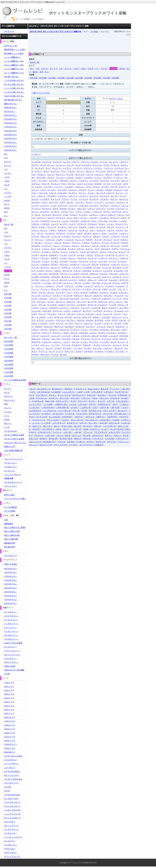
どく (97, 69)
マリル (66, 215)
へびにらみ (50, 435)
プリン (64, 171)
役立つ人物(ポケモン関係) (15, 527)
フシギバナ (57, 162)
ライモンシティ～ (11, 631)
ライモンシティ (11, 463)
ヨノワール (92, 302)
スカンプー (55, 289)
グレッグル (36, 295)
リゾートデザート (11, 764)
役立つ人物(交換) (11, 539)
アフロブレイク (80, 389)
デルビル (83, 227)
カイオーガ (54, 274)
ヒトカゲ (67, 162)
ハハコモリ (43, 323)
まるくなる (33, 438)
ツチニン (56, 246)
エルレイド (71, 302)
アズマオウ (52, 196)
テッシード (96, 339)
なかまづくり (72, 423)
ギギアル (123, 339)
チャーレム (125, 249)
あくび (33, 389)
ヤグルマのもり (11, 760)
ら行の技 (106, 78)
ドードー (107, 184)
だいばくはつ (58, 414)
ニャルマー (120, 286)
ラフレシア (122, 171)
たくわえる (70, 414)
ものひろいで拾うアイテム (15, 443)
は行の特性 (9, 361)
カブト (45, 202)
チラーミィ (47, 333)
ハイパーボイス (109, 426)
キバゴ (113, 342)
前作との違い (10, 495)
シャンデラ (105, 342)
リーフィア (117, 299)
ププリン (79, 212)
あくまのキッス (44, 389)
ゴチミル (74, 333)
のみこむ (98, 426)
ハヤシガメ (113, 274)
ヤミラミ (72, 249)
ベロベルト (43, 299)
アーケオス (94, 330)
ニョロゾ (79, 177)
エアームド (73, 227)
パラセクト (41, 174)
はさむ (59, 429)
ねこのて (78, 426)
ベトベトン (59, 187)
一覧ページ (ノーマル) (41, 93)
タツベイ (49, 271)
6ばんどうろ (9, 702)
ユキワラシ (45, 267)
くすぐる (110, 401)
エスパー (44, 69)
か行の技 (43, 78)
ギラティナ (92, 305)
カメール (104, 162)
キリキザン (67, 348)
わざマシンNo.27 (116, 98)
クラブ (43, 190)
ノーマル (94, 32)
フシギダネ (36, 162)
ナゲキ (108, 320)
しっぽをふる (85, 407)
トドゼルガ (87, 267)
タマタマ (83, 190)
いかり (32, 392)
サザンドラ (69, 351)
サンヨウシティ (11, 845)
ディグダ (70, 174)
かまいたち (86, 398)
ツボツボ (35, 224)
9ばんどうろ (9, 713)
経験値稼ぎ (9, 524)
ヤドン (64, 184)
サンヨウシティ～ (11, 620)
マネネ (105, 289)
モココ (37, 215)
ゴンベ (69, 292)
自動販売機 (9, 478)
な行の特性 (9, 357)
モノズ (52, 351)
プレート (8, 408)
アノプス (112, 261)
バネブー (89, 255)
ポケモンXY (9, 31)
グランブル (103, 221)
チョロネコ (119, 311)
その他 (7, 674)
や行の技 (97, 78)
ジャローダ (96, 308)
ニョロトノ (94, 215)
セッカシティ (10, 471)
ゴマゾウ (111, 227)
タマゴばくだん (121, 414)
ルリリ (37, 249)
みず (41, 72)
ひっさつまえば (117, 429)
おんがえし (102, 395)
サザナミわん (10, 849)
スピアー (35, 165)
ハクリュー (120, 202)
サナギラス (60, 233)
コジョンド (117, 345)
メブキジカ (85, 336)
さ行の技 (52, 78)
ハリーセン (113, 221)
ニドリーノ (109, 168)
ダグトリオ (80, 174)
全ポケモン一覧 (11, 46)
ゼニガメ (95, 162)
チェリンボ (106, 283)
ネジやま (8, 787)
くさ (61, 69)
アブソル (35, 267)
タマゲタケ (124, 336)
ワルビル (38, 327)
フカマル (42, 292)
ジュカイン (123, 233)
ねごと (57, 426)
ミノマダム (47, 283)
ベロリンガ (43, 193)
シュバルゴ (113, 336)
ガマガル (89, 320)
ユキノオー (108, 295)
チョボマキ (76, 345)
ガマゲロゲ (99, 320)
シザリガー (64, 261)
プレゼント (39, 435)
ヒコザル (35, 277)
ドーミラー (76, 289)
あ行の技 (34, 78)
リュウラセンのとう (12, 802)
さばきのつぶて (104, 404)
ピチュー (65, 212)
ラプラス (65, 199)
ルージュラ (105, 196)
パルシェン (80, 187)
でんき (91, 69)
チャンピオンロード (12, 806)
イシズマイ (90, 327)
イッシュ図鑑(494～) (12, 57)
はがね (122, 69)
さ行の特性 (9, 349)
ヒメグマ (63, 224)
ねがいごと (37, 426)
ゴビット (40, 348)
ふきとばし (68, 432)
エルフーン (89, 323)
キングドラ (101, 227)
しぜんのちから (48, 407)
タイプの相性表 (11, 507)
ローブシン (71, 320)
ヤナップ (42, 314)
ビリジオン (120, 351)
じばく (95, 407)
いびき (87, 392)
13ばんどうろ (10, 729)
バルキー (53, 230)
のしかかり (88, 426)
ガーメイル (57, 283)
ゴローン (125, 181)
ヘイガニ (55, 261)
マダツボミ (64, 181)
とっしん (36, 423)
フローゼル (96, 283)
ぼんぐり (8, 423)
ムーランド (108, 311)
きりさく (92, 401)
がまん (95, 398)
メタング (77, 271)
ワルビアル (48, 327)
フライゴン (45, 258)
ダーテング (108, 240)
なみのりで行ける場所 (13, 643)
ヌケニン (76, 246)
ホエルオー (54, 255)
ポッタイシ (76, 277)
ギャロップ (55, 184)
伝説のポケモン (11, 107)
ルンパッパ (80, 240)
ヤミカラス (104, 218)
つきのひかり (67, 417)
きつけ (73, 401)
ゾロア (124, 330)
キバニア (122, 252)
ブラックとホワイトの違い (15, 499)
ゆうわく (90, 442)
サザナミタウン (11, 852)
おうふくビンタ (64, 395)
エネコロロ (62, 249)
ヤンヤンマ (60, 218)
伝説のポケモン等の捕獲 (14, 670)
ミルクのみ (110, 438)
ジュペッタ (85, 264)
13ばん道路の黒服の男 (13, 450)
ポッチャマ (66, 277)
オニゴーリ (55, 267)
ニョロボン (89, 177)
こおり (76, 69)
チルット (72, 258)
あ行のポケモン (11, 115)
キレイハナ (57, 215)
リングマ (72, 224)
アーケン (84, 330)
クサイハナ (111, 171)
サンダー (89, 202)
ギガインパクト (62, 401)
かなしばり (75, 398)
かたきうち (53, 398)
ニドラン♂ (98, 168)
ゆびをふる (100, 442)
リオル (76, 292)
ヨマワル (95, 264)
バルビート (74, 252)
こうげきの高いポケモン (14, 80)
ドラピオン (123, 292)
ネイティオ (117, 212)
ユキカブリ (98, 295)
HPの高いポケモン (12, 77)
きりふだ (101, 401)
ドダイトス (124, 274)
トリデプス (36, 283)
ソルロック (124, 258)
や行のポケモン (11, 142)
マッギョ (97, 345)
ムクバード (106, 277)
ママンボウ (66, 339)
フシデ (52, 323)
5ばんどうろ (9, 698)
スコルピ (114, 292)
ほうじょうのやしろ (12, 818)
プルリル (46, 339)
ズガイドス (103, 280)
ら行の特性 (9, 372)
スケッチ (76, 411)
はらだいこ (95, 429)
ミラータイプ (98, 438)
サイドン (83, 193)
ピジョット (60, 165)
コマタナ (58, 348)
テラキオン (110, 351)
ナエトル (104, 274)
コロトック (45, 280)
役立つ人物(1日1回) (12, 535)
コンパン (51, 174)
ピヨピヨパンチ (44, 432)
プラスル (55, 252)
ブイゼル (86, 283)
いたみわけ (56, 392)
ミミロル (79, 286)
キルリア (66, 243)
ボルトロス (45, 354)
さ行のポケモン (11, 123)
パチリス (77, 283)
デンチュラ (85, 339)
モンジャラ (101, 193)
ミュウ (54, 206)
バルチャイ (108, 348)
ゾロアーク (36, 333)
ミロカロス (45, 264)
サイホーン (73, 193)
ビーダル (35, 280)
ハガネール (85, 221)
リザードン (85, 162)
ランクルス (112, 333)
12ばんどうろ (10, 725)
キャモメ (38, 243)
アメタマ (86, 243)
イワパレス (101, 327)
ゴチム (66, 333)
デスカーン (54, 330)
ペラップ (121, 289)
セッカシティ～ (11, 647)
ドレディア (108, 323)
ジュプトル (113, 233)
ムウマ (123, 218)
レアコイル (89, 184)
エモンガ (95, 336)
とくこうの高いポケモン (14, 88)
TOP (55, 32)
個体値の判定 (10, 543)
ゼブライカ (59, 317)
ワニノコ (125, 206)
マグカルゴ (92, 224)
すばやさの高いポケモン (14, 96)
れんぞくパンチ (46, 445)
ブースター (105, 199)
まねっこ (118, 435)
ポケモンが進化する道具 (14, 435)
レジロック (97, 271)
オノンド (121, 342)
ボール (7, 392)
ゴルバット (90, 171)
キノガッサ (115, 243)
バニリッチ (55, 336)
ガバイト (51, 292)
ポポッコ (112, 215)
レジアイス (108, 271)
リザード (76, 162)
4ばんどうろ (9, 694)
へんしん (60, 435)
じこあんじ (124, 404)
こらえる (72, 404)
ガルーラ (111, 193)
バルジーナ (118, 348)
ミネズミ (67, 311)
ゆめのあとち (10, 752)
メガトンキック (122, 438)
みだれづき (53, 438)
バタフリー (124, 162)
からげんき (115, 398)
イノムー (111, 224)
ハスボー (60, 240)
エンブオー (124, 308)
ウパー (69, 218)
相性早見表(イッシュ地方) (15, 49)
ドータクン (87, 289)
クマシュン (45, 345)
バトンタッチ (76, 429)
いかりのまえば (43, 392)
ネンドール (83, 261)
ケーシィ (98, 177)
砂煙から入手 (10, 446)
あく (32, 69)
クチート (80, 249)
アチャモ (35, 236)
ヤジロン (74, 261)
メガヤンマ (106, 299)
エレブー (114, 196)
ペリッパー (48, 243)
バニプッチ (45, 336)
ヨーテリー (87, 311)
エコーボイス (41, 395)
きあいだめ (50, 401)
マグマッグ (82, 224)
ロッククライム (86, 445)
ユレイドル (103, 261)
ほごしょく (77, 435)
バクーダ (72, 255)
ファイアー (99, 202)
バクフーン (115, 206)
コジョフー (106, 345)
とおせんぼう (105, 420)
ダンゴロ (68, 317)
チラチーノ (57, 333)
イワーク (114, 187)
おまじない (91, 395)
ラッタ (78, 165)
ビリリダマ (62, 190)
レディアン (101, 209)
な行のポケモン (11, 131)
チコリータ (62, 206)
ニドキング (119, 168)
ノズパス (45, 249)
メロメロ (62, 442)
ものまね (71, 442)
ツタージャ (75, 308)
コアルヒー (122, 333)
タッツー (119, 193)
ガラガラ (109, 190)
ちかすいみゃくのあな (13, 756)
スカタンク (66, 289)
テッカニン (66, 246)
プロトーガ (64, 330)
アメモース (95, 243)
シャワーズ (83, 199)
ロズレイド (92, 280)
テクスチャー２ (39, 420)
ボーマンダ (67, 271)
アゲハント (39, 240)
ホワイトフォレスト (12, 856)
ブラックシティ (11, 486)
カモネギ (98, 184)
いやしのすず (97, 392)
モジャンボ (64, 299)
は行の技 (79, 78)
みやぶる (87, 438)
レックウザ (75, 274)
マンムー (51, 302)
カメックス (113, 162)
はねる (86, 429)
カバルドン (104, 292)
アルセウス (54, 308)
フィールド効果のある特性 (15, 380)
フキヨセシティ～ (11, 639)
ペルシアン (99, 174)
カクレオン (64, 264)
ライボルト (46, 252)
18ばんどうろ (10, 748)
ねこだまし (48, 426)
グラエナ (105, 236)
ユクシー (119, 302)
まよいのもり (10, 822)
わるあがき (99, 445)
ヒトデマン (62, 196)
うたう (32, 395)
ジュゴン (38, 187)
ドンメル (63, 255)
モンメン (79, 323)
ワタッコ (121, 215)
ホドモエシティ (11, 833)
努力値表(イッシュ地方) (14, 53)
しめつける (115, 407)
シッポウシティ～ (11, 624)
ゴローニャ (36, 184)
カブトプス (54, 202)
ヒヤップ (81, 314)
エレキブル (75, 299)
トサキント (41, 196)
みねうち (78, 438)
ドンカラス (110, 286)
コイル (80, 184)
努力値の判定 (10, 547)
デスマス (44, 330)
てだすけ (65, 420)
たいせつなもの (11, 431)
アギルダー (87, 345)
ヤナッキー (52, 314)
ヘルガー (91, 227)
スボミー (83, 280)
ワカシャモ (45, 236)
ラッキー (91, 193)
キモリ (104, 233)
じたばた (74, 407)
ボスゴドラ (106, 249)
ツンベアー (55, 345)
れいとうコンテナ (11, 775)
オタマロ (81, 320)
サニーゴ (119, 224)
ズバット (80, 171)
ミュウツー (45, 206)
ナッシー (91, 190)
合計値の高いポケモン (13, 100)
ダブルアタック (95, 414)
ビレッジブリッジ (11, 826)
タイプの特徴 (10, 511)
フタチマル (47, 311)
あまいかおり (94, 389)
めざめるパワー (50, 442)
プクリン (72, 171)
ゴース (89, 187)
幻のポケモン (10, 111)
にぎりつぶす (114, 423)
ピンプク (112, 289)
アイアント (43, 351)
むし (47, 72)
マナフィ (121, 305)
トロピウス (115, 264)
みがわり (43, 438)
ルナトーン (113, 258)
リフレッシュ (123, 442)
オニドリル (97, 165)
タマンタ (88, 295)
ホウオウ (88, 233)
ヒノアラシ (94, 206)
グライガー (75, 221)
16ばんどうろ (10, 740)
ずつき (84, 411)
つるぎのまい (112, 417)
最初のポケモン (11, 104)
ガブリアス (60, 292)
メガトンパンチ (35, 442)
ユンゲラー (108, 177)
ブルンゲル (55, 339)
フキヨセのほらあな (12, 795)
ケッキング (47, 246)
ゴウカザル (55, 277)
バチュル (76, 339)
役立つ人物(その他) (12, 531)
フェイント (57, 432)
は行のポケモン (11, 135)
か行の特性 (9, 345)
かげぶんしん (41, 398)
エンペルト (87, 277)
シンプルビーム (50, 411)
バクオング (105, 246)
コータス (81, 255)
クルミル (122, 320)
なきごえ (83, 423)
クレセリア (103, 305)
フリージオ (66, 345)
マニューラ (119, 295)
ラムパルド (113, 280)
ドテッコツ (60, 320)
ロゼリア (94, 252)
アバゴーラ (75, 330)
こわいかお (82, 404)
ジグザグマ (115, 236)
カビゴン (70, 202)
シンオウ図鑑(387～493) (14, 61)
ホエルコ (44, 255)
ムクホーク (117, 277)
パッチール (110, 255)
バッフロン (78, 348)
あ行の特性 (9, 341)
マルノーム (112, 252)
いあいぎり (125, 389)
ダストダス (115, 330)
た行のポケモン (11, 127)
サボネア (55, 258)
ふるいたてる (114, 432)
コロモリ (96, 317)
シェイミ (44, 308)
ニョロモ (70, 177)
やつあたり (81, 442)
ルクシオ (63, 280)
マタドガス (62, 193)
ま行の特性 (9, 364)
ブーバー (123, 196)
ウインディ (60, 177)
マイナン (64, 252)
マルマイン (73, 190)
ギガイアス (87, 317)
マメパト (117, 314)
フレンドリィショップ (13, 459)
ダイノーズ (82, 302)
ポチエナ (97, 236)
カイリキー (54, 181)
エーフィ (84, 218)
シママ (50, 317)
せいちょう (122, 411)
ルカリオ (84, 292)
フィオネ (112, 305)
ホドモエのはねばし (12, 771)
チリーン (125, 264)
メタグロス (87, 271)
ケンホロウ (41, 317)
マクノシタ (115, 246)
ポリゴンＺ (60, 302)
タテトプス (124, 280)
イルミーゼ (84, 252)
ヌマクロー (76, 236)
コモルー (58, 271)
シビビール (47, 342)
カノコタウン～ (11, 612)
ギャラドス (55, 199)
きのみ (7, 419)
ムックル (97, 277)
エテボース (50, 286)
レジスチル (118, 271)
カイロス (35, 199)
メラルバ (79, 351)
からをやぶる (38, 401)
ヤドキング (115, 218)
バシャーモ (55, 236)
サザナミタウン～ (11, 662)
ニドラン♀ (67, 168)
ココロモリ (106, 317)
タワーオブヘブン (11, 783)
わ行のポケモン (11, 150)
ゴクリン (103, 252)
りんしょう (33, 445)
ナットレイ (106, 339)
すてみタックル (95, 411)
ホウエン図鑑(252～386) (14, 65)
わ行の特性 (9, 376)
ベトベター (48, 187)
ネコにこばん (67, 426)
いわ (37, 69)
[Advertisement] (84, 43)
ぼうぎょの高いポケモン (14, 84)
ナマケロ (124, 243)
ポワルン (55, 264)
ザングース (92, 258)
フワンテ (60, 286)
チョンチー (45, 212)
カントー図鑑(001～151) (14, 73)
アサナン (115, 249)
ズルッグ (111, 327)
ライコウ (119, 230)
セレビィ (96, 233)
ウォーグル (97, 348)
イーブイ (74, 199)
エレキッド (83, 230)
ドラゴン (104, 69)
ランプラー (94, 342)
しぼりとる (104, 407)
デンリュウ (46, 215)
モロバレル (36, 339)
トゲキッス (96, 299)
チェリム (116, 283)
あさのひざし (57, 389)
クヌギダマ (45, 221)
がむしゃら (104, 398)
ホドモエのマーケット (13, 482)
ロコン (46, 171)
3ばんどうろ (9, 690)
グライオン (41, 302)
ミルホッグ (76, 311)
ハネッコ (103, 215)
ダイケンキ (57, 311)
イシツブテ (115, 181)
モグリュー (117, 317)
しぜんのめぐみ (62, 407)
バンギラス (71, 233)
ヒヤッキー (90, 314)
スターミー (73, 196)
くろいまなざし (122, 401)
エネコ (53, 249)
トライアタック (59, 423)
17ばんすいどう (11, 744)
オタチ (55, 209)
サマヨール (105, 264)
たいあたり (46, 414)
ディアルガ (52, 305)
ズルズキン (120, 327)
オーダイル (47, 209)
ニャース (89, 174)
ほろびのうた (98, 435)
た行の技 (61, 78)
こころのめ (48, 404)
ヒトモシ (84, 342)
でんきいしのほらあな (13, 779)
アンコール (114, 389)
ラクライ (36, 252)
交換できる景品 (11, 564)
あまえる (105, 389)
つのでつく (79, 417)
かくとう (54, 69)
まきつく (108, 435)
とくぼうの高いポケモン (14, 92)
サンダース (94, 199)
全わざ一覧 (35, 62)
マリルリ (73, 215)
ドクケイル (50, 240)
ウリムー (102, 224)
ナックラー (120, 255)
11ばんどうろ (10, 721)
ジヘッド (60, 351)
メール (7, 427)
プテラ (62, 202)
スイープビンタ (64, 411)
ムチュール (73, 230)
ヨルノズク (82, 209)
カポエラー (62, 230)
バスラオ (117, 323)
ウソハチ (97, 289)
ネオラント (78, 295)
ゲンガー (105, 187)
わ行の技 (115, 78)
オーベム (76, 342)
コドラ (97, 249)
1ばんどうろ (9, 682)
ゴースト (68, 69)
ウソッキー (83, 215)
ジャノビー (85, 308)
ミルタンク (101, 230)
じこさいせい (34, 407)
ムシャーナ (108, 314)
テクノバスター (53, 420)
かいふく (8, 388)
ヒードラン (71, 305)
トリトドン (39, 286)
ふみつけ (78, 432)
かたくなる (64, 398)
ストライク (94, 196)
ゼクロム (63, 354)
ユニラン (93, 333)
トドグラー (76, 267)
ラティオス (43, 274)
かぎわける (122, 395)
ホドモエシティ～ (11, 635)
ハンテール (106, 267)
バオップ (61, 314)
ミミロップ (36, 154)
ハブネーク (103, 258)
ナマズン (46, 261)
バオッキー (71, 314)
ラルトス (58, 243)
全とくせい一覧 (11, 337)
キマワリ (51, 218)
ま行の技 (88, 78)
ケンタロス (45, 199)
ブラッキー (94, 218)
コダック (109, 174)
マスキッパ (57, 295)
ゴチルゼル (83, 333)
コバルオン (99, 351)
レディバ (91, 209)
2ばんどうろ (9, 686)
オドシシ (44, 230)
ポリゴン (114, 199)
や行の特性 (9, 368)
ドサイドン (54, 299)
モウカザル (45, 277)
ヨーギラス (50, 233)
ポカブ (105, 308)
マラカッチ (80, 327)
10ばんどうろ (10, 717)
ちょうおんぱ (54, 417)
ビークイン (68, 283)
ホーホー (72, 209)
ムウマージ (99, 286)
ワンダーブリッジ (11, 829)
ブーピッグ (99, 255)
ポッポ (43, 165)
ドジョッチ (36, 261)
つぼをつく (100, 417)
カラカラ (100, 190)
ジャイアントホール (12, 814)
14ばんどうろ (10, 733)
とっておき (46, 423)
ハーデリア (98, 311)
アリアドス (120, 209)
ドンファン (120, 227)
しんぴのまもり (35, 411)
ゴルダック (118, 174)
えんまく (52, 395)
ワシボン (88, 348)
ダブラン (102, 333)
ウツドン (74, 181)
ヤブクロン (105, 330)
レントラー (73, 280)
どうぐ (7, 416)
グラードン (64, 274)
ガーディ (51, 177)
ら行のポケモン (11, 146)
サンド (48, 168)
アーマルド (122, 261)
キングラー (52, 190)
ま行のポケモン (11, 138)
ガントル (77, 317)
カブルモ (104, 336)
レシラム (55, 354)
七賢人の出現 (10, 666)
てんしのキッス (91, 420)
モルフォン (60, 174)
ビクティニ (64, 308)
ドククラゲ (105, 181)
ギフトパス (82, 401)
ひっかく (105, 429)
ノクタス (63, 258)
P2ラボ (7, 791)
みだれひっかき (66, 438)
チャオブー (113, 308)
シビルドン (57, 342)
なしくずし (93, 423)
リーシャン (45, 289)
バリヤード (83, 196)
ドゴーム (95, 246)
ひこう (7, 204)
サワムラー (118, 190)
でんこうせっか (77, 420)
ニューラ (55, 224)
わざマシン (9, 396)
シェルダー (69, 187)
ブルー (94, 221)
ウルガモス (89, 351)
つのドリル (90, 417)
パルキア (61, 305)
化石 (6, 404)
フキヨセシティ (11, 467)
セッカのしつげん (11, 798)
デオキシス (94, 274)
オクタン (42, 227)
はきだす (36, 429)
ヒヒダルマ (69, 327)
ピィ (72, 212)
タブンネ (40, 320)
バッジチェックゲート (13, 837)
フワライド (69, 286)
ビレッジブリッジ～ (12, 655)
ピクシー (38, 171)
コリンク (55, 280)
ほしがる (87, 435)
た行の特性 (9, 353)
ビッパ (126, 277)
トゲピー (88, 212)
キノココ (105, 243)
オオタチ (63, 209)
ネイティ (107, 212)
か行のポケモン (11, 119)
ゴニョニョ (85, 246)
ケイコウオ (68, 295)
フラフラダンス (100, 432)
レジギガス (82, 305)
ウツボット (83, 181)
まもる (126, 435)
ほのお (35, 72)
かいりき (112, 395)
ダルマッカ (59, 327)
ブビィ (92, 230)
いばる (80, 392)
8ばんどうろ (9, 710)
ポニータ (46, 184)
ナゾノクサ (101, 171)
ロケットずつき (61, 445)
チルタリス (82, 258)
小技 (6, 520)
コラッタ (70, 165)
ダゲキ (115, 320)
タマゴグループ (11, 555)
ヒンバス (35, 264)
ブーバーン (85, 299)
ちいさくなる (41, 417)
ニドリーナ (78, 168)
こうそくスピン (35, 404)
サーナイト (76, 243)
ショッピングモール (12, 474)
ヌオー (76, 218)
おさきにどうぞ (79, 395)
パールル (97, 267)
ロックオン (73, 445)
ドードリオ (117, 184)
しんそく (125, 407)
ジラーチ (84, 274)
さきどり (92, 404)
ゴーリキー (43, 181)
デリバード (52, 227)
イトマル (111, 209)
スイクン (40, 233)
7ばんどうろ (9, 706)
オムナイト (124, 199)
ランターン (55, 212)
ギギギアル (36, 342)
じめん (83, 69)
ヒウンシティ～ (11, 627)
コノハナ (98, 240)
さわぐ (115, 404)
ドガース (53, 193)
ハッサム (123, 221)
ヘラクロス (45, 224)
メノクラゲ (94, 181)
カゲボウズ (75, 264)
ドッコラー (50, 320)
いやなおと (109, 392)
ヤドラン (72, 184)
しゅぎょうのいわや (12, 810)
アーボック (115, 165)
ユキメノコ (103, 302)
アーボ (106, 165)
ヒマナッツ (41, 218)
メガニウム (83, 206)
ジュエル (8, 412)
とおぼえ (116, 420)
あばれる (68, 389)
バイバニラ (66, 336)
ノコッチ (65, 221)
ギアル (115, 339)
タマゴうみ (108, 414)
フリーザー (80, 202)
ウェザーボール (121, 392)
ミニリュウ (110, 202)
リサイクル (111, 442)
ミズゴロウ (66, 236)
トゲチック (97, 212)
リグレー (67, 342)
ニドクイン (88, 168)
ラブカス (40, 271)
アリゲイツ (36, 209)
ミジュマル (36, 311)
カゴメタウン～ (11, 658)
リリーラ (93, 261)
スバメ (117, 240)
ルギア (80, 233)
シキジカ (76, 336)
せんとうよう (10, 400)
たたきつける (82, 414)
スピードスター (110, 411)
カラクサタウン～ (11, 616)
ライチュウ (39, 168)
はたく (66, 429)
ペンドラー (69, 323)
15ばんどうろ (10, 737)
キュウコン (55, 171)
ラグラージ (87, 236)
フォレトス (55, 221)
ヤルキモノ (36, 246)
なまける (103, 423)
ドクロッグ (47, 295)
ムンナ (99, 314)
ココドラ (89, 249)
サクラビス (117, 267)
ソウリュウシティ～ (12, 651)
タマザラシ (66, 267)
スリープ (122, 187)
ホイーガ (60, 323)
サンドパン (57, 168)
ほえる (68, 435)
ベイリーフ (73, 206)
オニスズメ (87, 165)
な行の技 (70, 78)
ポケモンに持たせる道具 (14, 439)
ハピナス (111, 230)
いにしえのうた (69, 392)
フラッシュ (88, 432)
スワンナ (35, 336)
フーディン (118, 177)
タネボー (89, 240)
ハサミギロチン (48, 429)
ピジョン (51, 165)
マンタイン (62, 227)
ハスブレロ (69, 240)
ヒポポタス (94, 292)
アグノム (42, 305)
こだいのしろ (10, 768)
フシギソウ (47, 162)
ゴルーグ (49, 348)
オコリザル (41, 177)
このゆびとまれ (61, 404)
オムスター (36, 202)
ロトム (112, 302)
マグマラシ (105, 206)
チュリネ (98, 323)
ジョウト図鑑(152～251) (14, 69)
